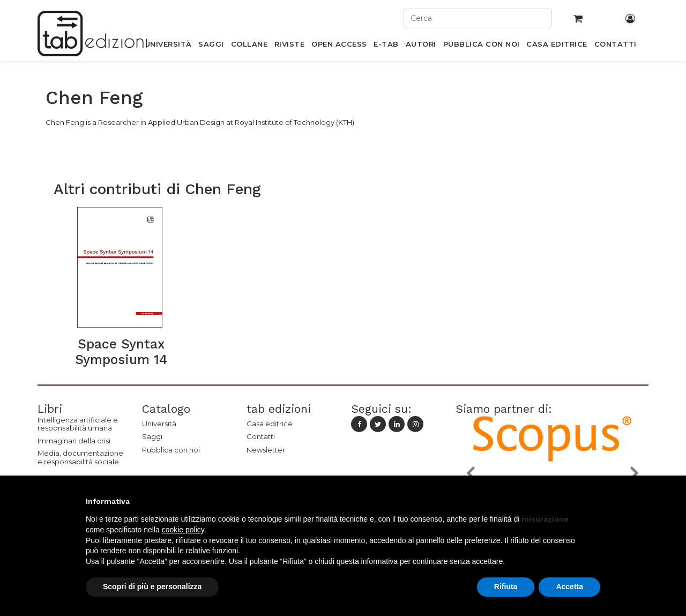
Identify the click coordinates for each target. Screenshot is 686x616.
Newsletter (266, 450)
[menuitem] (168, 46)
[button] (470, 473)
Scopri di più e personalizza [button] (152, 587)
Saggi (152, 436)
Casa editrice (270, 424)
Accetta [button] (569, 587)
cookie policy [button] (183, 530)
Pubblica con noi (171, 450)
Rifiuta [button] (506, 587)
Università (159, 424)
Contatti (261, 436)
